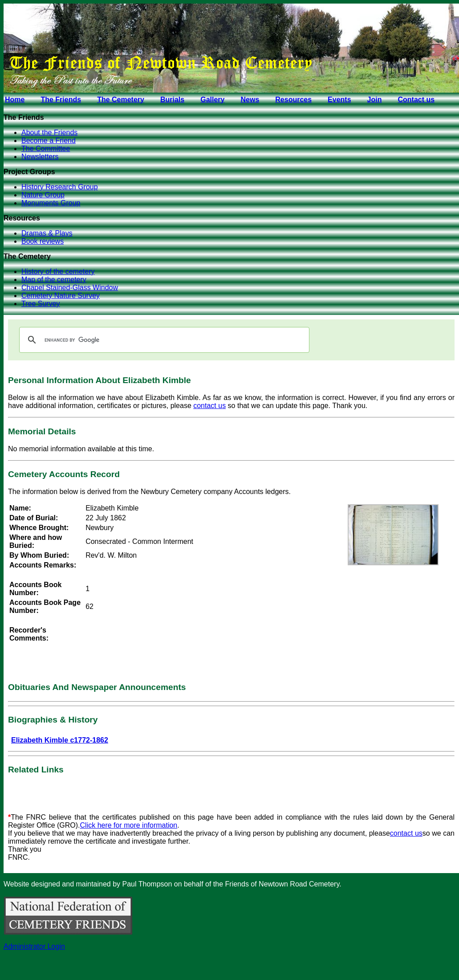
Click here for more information (129, 825)
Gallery (212, 100)
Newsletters (40, 157)
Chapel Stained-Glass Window (70, 288)
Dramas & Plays (47, 233)
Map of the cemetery (54, 280)
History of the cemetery (58, 272)
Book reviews (43, 241)
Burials (172, 100)
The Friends (61, 100)
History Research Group (60, 187)
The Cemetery (121, 100)
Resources (293, 100)
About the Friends (49, 133)
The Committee (46, 149)
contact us (209, 406)
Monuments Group (51, 203)
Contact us (416, 100)
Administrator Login (34, 946)
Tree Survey (41, 304)
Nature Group (43, 195)
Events (339, 100)
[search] (163, 340)
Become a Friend (49, 141)
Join (375, 100)
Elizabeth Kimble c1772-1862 (60, 740)
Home (15, 100)
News (250, 100)
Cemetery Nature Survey (61, 296)
